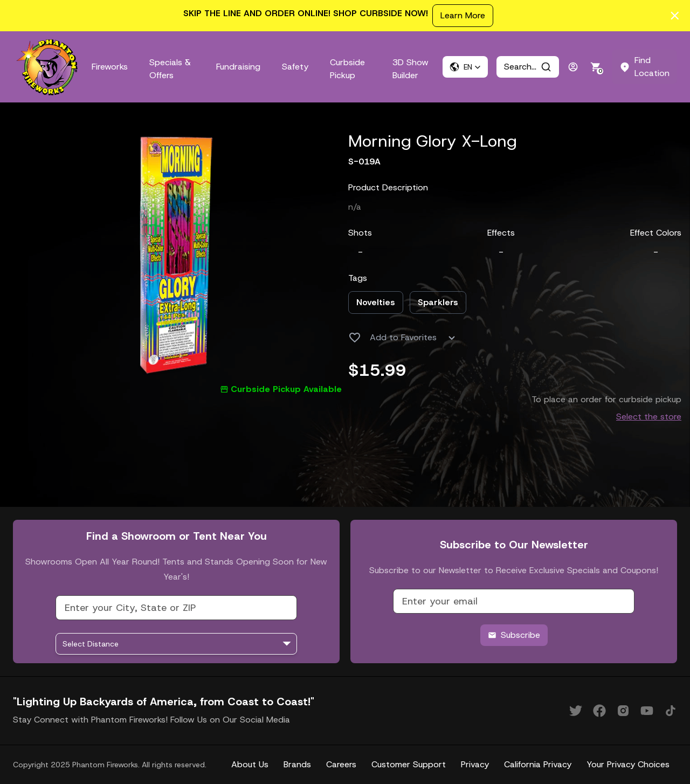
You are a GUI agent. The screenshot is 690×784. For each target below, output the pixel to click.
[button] (465, 67)
